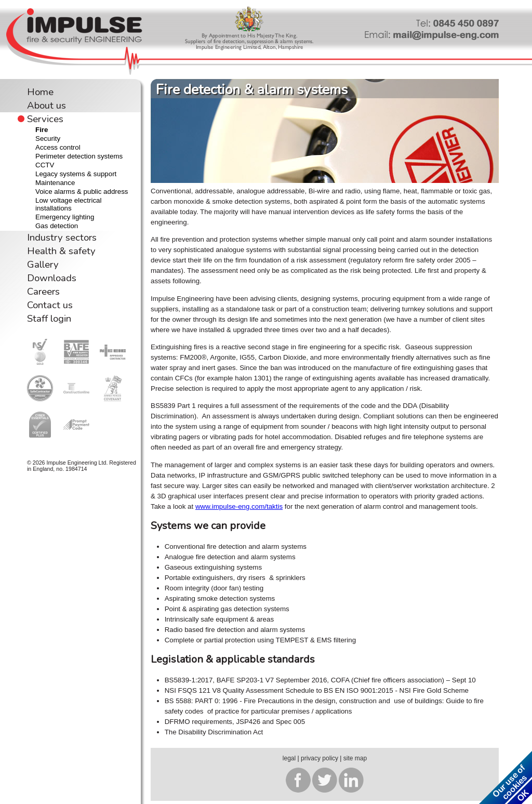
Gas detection (57, 226)
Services (45, 119)
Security (48, 139)
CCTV (45, 165)
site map (355, 758)
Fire (42, 130)
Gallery (43, 265)
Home (40, 92)
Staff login (49, 319)
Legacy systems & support (76, 174)
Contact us (50, 305)
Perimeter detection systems (79, 156)
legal (289, 758)
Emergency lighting (65, 217)
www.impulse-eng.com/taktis (239, 506)
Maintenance (55, 183)
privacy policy (320, 758)
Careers (43, 292)
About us (46, 106)
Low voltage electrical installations (68, 204)
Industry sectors (62, 238)
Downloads (52, 278)
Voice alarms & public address (82, 192)
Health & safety (61, 251)
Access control (58, 147)
